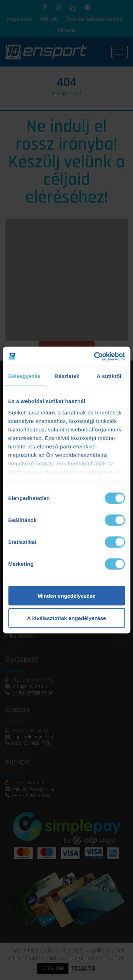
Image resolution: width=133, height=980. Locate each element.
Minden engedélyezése (66, 596)
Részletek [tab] (67, 376)
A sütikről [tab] (109, 376)
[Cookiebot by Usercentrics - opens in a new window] (95, 356)
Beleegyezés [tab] (24, 376)
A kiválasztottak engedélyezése (66, 618)
